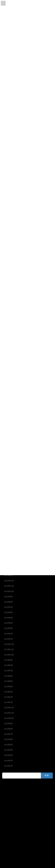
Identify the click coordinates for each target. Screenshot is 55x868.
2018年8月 (8, 729)
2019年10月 (9, 655)
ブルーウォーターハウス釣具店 (15, 821)
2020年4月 (8, 623)
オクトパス (7, 816)
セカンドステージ (9, 800)
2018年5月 (8, 745)
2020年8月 (8, 602)
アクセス (8, 865)
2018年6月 (8, 739)
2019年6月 (8, 676)
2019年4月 (8, 686)
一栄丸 (5, 805)
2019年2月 (8, 697)
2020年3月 (8, 628)
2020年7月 (8, 607)
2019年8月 (8, 665)
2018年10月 (9, 718)
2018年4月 (8, 750)
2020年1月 (8, 639)
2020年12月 (9, 581)
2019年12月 (9, 644)
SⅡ (4, 795)
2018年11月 (9, 713)
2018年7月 (8, 734)
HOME (8, 862)
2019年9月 (8, 660)
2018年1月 (8, 766)
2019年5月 (8, 681)
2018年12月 (9, 708)
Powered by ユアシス (11, 831)
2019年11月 (9, 649)
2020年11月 (9, 586)
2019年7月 (8, 671)
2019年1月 (8, 702)
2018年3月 (8, 755)
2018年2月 (8, 761)
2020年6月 (8, 612)
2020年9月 (8, 597)
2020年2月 (8, 634)
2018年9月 (8, 724)
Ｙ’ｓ (4, 789)
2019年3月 (8, 692)
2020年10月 (9, 591)
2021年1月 (8, 575)
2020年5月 (8, 618)
